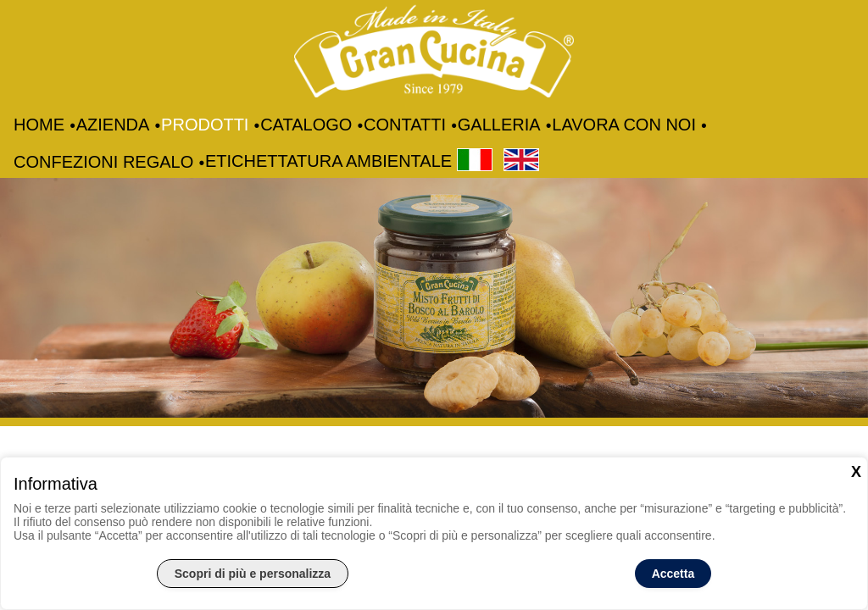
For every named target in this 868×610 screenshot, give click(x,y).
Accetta (673, 574)
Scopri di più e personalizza (253, 574)
